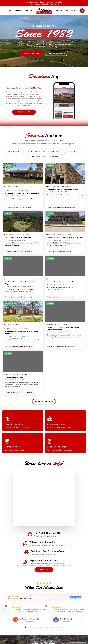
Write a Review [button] (76, 597)
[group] (24, 615)
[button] (24, 627)
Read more (31, 611)
